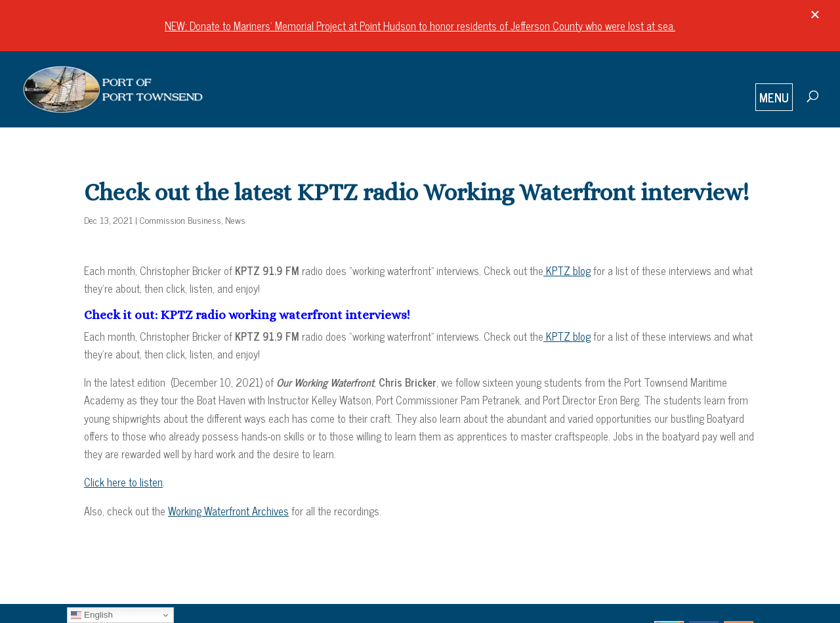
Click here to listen (123, 482)
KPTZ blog (567, 270)
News (235, 220)
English (92, 615)
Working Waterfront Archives (228, 511)
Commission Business (180, 220)
